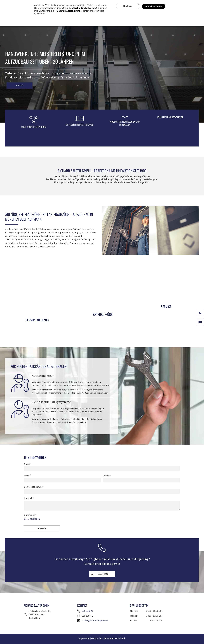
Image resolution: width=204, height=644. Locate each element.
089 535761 (87, 616)
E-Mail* (28, 475)
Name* (27, 464)
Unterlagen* (30, 515)
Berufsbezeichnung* (34, 487)
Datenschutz (97, 638)
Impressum (84, 638)
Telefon (107, 475)
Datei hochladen (32, 519)
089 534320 (87, 611)
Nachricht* (29, 498)
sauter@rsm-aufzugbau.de (95, 621)
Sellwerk (121, 638)
